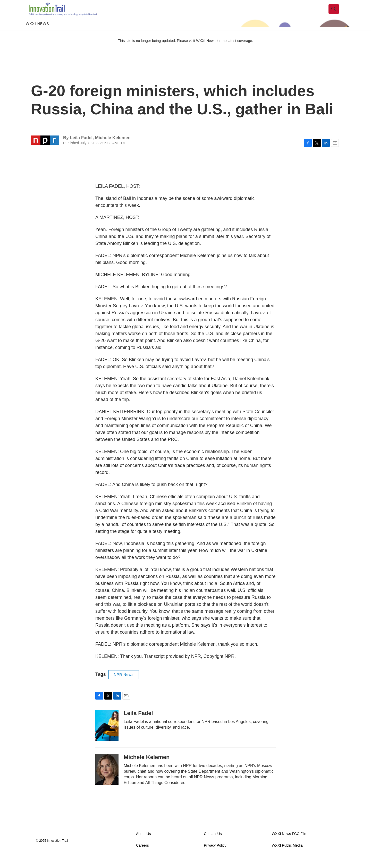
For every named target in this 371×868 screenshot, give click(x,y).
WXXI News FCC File (289, 843)
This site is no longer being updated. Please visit (157, 50)
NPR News (124, 684)
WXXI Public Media (287, 854)
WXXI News (37, 33)
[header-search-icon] (337, 14)
